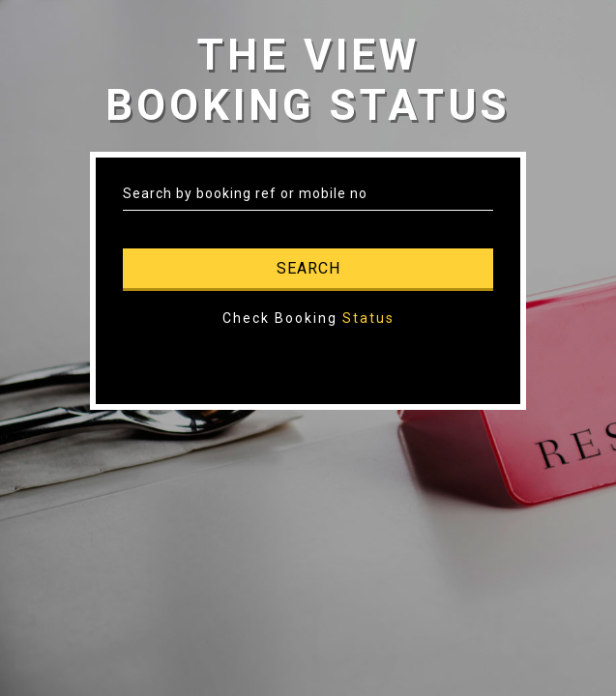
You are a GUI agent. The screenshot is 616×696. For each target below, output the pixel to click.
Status (368, 318)
